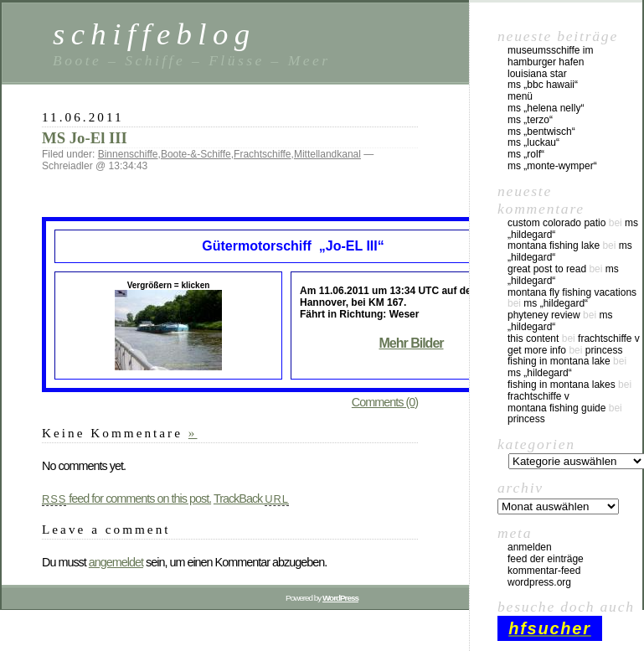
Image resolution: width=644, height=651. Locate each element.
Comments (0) (385, 402)
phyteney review (544, 315)
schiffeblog (154, 34)
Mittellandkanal (327, 154)
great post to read (547, 269)
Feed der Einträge (546, 559)
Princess (604, 350)
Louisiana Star (537, 74)
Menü (520, 96)
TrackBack (251, 499)
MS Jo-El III (85, 138)
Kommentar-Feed (544, 571)
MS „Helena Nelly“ (546, 108)
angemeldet (116, 562)
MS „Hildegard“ (556, 303)
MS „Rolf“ (526, 154)
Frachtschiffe (262, 154)
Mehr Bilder (411, 343)
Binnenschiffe (128, 154)
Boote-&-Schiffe (196, 154)
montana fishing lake (554, 245)
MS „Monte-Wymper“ (552, 166)
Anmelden (530, 547)
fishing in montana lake (559, 361)
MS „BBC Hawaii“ (543, 85)
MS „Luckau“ (533, 142)
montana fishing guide (556, 408)
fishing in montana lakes (562, 385)
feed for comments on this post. (126, 499)
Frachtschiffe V (609, 338)
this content (533, 338)
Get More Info (537, 350)
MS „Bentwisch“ (541, 132)
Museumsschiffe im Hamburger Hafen (550, 56)
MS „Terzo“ (530, 120)
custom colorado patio (556, 223)
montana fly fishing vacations (572, 292)
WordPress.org (539, 582)
